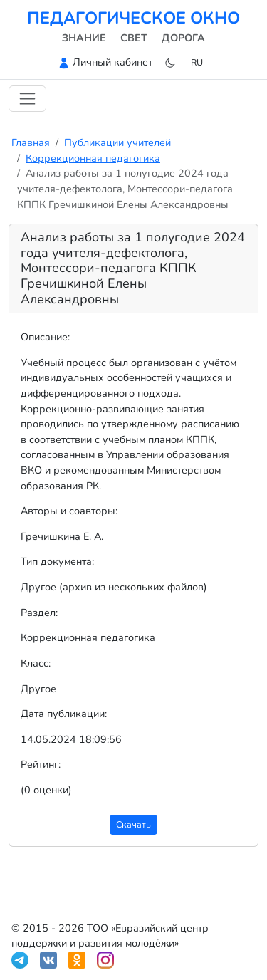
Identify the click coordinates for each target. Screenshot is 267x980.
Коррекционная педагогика (93, 158)
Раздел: (39, 612)
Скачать (133, 824)
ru (197, 62)
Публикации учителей (117, 142)
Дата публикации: (64, 714)
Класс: (36, 663)
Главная (31, 142)
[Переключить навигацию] (27, 99)
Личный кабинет (112, 62)
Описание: (45, 337)
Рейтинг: (41, 764)
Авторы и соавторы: (69, 511)
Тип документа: (57, 561)
